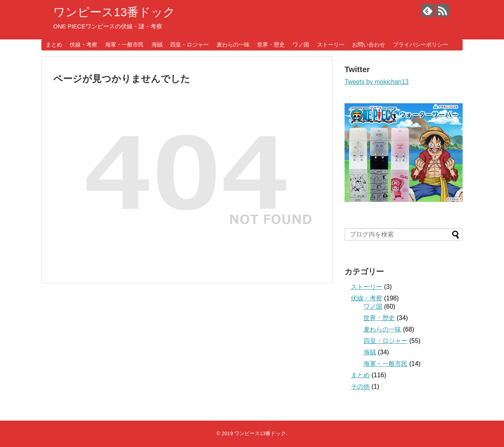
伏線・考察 (83, 45)
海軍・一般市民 (124, 45)
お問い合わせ (369, 45)
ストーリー (331, 45)
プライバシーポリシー (421, 45)
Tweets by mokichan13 (377, 82)
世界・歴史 (271, 45)
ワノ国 (301, 45)
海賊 (157, 45)
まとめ (54, 45)
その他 (360, 386)
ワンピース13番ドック (114, 12)
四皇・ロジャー (189, 45)
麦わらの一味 (233, 45)
